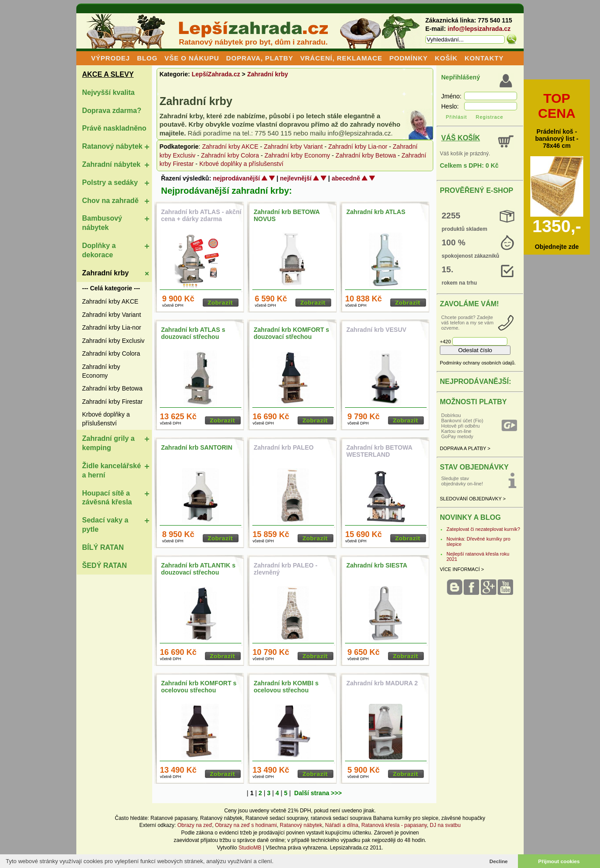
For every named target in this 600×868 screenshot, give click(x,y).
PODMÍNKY (408, 58)
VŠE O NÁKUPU (192, 58)
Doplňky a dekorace (99, 250)
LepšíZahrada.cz (216, 74)
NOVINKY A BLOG (470, 517)
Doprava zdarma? (112, 111)
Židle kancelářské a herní (111, 470)
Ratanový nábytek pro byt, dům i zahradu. (253, 42)
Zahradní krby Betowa (112, 388)
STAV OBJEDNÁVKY (474, 467)
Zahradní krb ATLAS (376, 212)
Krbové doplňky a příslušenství (106, 419)
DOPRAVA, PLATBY (260, 58)
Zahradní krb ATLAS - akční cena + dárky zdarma (201, 215)
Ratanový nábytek (112, 146)
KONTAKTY (484, 58)
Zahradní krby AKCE (110, 301)
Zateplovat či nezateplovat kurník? (483, 529)
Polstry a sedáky (110, 182)
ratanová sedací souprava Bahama (352, 818)
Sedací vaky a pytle (105, 525)
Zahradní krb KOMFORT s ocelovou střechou (199, 687)
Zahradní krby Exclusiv (113, 341)
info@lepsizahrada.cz (479, 29)
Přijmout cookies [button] (559, 861)
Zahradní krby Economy (101, 371)
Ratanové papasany (174, 818)
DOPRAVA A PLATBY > (465, 448)
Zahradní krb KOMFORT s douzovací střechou (291, 333)
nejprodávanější (236, 178)
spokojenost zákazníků (471, 256)
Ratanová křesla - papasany (394, 825)
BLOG (147, 58)
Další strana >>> (318, 793)
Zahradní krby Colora (111, 353)
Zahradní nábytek (111, 164)
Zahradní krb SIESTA (377, 565)
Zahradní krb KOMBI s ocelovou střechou (286, 687)
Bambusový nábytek (102, 223)
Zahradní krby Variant (112, 315)
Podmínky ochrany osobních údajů (477, 363)
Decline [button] (499, 861)
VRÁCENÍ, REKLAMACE (341, 58)
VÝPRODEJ (110, 58)
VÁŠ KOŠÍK (461, 138)
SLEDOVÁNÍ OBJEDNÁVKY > (473, 499)
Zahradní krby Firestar (112, 402)
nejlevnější (296, 178)
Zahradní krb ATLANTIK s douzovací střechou (198, 569)
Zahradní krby (105, 273)
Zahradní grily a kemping (108, 443)
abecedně (346, 178)
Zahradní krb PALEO (284, 447)
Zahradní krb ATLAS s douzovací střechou (193, 333)
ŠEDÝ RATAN (105, 566)
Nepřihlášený (461, 77)
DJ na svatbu (445, 825)
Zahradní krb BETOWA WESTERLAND (379, 451)
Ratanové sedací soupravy (276, 818)
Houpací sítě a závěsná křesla (107, 498)
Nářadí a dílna (342, 825)
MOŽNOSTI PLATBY (473, 402)
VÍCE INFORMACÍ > (462, 569)
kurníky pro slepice (416, 818)
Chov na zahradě (110, 201)
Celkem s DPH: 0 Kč (469, 165)
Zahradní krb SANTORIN (197, 447)
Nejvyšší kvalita (108, 92)
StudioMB (250, 848)
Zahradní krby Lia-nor (112, 327)
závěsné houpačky (463, 818)
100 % (454, 242)
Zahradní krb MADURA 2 (382, 683)
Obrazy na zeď (195, 825)
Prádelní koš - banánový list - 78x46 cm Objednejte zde (557, 171)
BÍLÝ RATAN (103, 547)
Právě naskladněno (114, 128)
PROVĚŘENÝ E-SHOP (476, 190)
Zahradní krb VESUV (376, 330)
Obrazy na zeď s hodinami (246, 825)
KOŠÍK (446, 58)
